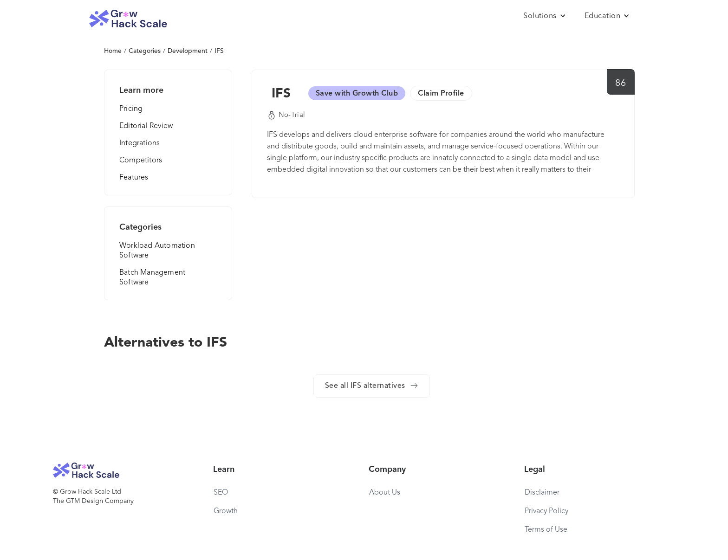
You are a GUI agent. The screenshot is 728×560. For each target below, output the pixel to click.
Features (134, 178)
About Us (385, 493)
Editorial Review (146, 126)
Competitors (141, 161)
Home (113, 51)
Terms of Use (546, 530)
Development (188, 51)
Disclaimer (542, 493)
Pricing (131, 109)
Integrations (140, 143)
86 (621, 84)
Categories (145, 51)
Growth (226, 511)
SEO (221, 493)
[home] (128, 19)
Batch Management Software (152, 278)
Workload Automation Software (157, 251)
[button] (545, 16)
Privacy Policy (546, 511)
